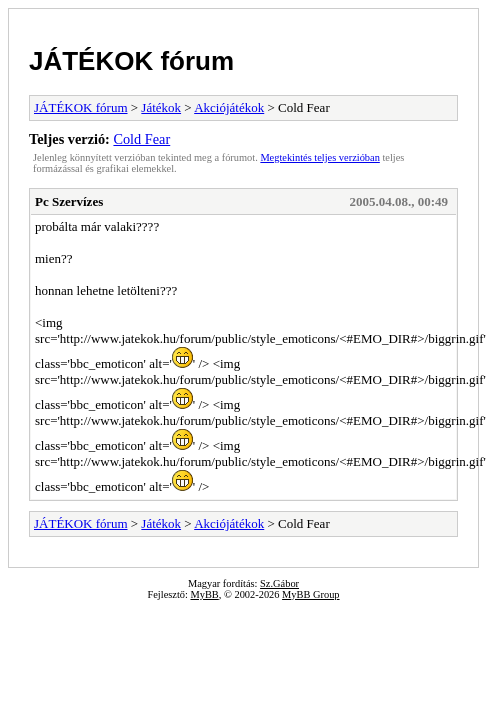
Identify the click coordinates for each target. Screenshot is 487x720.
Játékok (161, 107)
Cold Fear (141, 139)
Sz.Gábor (279, 583)
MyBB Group (310, 594)
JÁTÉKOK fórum (131, 61)
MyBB (204, 594)
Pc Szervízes (69, 201)
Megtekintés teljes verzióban (319, 157)
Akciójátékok (229, 107)
